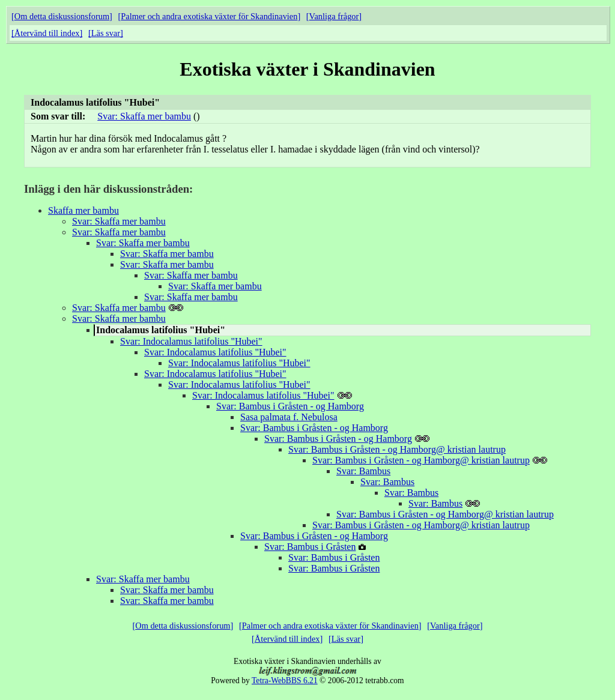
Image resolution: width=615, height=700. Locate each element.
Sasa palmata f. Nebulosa (289, 417)
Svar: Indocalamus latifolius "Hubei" (191, 341)
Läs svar (106, 33)
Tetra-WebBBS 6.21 (285, 680)
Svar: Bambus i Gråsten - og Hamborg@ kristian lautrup (397, 449)
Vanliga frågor (334, 16)
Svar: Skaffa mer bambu (144, 116)
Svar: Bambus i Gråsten (310, 547)
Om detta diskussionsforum (62, 16)
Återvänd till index (47, 33)
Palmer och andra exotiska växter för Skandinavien (209, 16)
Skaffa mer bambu (83, 210)
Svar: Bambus (363, 471)
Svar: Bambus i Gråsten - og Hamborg (290, 406)
